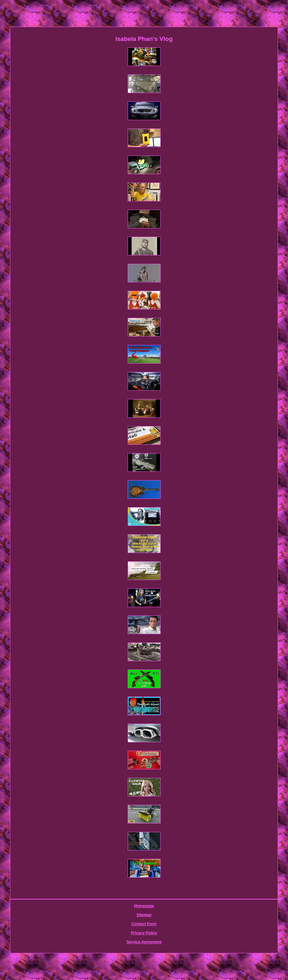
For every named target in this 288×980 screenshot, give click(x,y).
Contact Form (144, 924)
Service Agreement (144, 942)
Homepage (144, 906)
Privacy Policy (144, 933)
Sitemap (144, 915)
